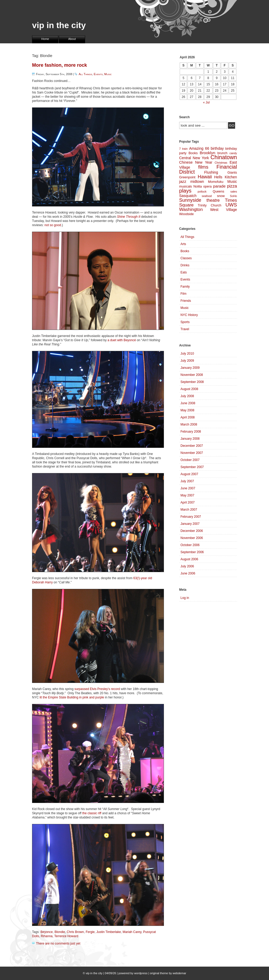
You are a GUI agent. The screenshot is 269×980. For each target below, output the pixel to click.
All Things (85, 74)
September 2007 (192, 467)
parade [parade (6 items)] (219, 186)
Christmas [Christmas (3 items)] (221, 163)
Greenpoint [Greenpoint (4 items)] (187, 177)
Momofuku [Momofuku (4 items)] (216, 182)
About (72, 39)
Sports (185, 322)
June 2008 (188, 403)
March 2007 (189, 510)
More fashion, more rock (60, 65)
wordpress (141, 973)
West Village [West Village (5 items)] (224, 210)
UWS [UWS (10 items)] (231, 205)
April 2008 (188, 417)
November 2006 (192, 538)
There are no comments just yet (58, 943)
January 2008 (190, 439)
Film (183, 294)
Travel (185, 329)
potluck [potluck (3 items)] (202, 191)
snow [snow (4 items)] (221, 196)
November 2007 (192, 453)
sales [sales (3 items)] (234, 191)
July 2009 (187, 361)
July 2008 (187, 396)
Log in (185, 598)
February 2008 (191, 432)
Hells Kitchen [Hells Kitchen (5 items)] (226, 177)
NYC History (189, 315)
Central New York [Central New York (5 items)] (194, 158)
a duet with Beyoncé (122, 340)
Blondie (60, 932)
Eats (184, 272)
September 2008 (192, 382)
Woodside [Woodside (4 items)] (186, 214)
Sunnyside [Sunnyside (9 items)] (190, 200)
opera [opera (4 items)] (208, 186)
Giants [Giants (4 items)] (232, 173)
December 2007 (192, 446)
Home (45, 39)
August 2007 (189, 474)
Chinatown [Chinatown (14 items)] (224, 157)
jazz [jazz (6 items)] (183, 181)
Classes (186, 258)
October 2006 (190, 545)
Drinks (185, 265)
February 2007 (191, 517)
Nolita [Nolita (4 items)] (198, 186)
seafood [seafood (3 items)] (207, 196)
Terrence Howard (66, 936)
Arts (183, 244)
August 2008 (189, 389)
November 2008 (192, 375)
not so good (53, 225)
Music (108, 74)
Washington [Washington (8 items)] (191, 209)
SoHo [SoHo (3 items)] (233, 196)
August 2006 (189, 559)
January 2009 (190, 368)
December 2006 (192, 531)
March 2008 (189, 424)
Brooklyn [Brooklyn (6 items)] (207, 153)
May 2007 (187, 495)
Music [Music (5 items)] (232, 182)
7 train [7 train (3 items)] (183, 149)
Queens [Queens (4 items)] (219, 191)
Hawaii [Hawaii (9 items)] (205, 177)
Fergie (90, 932)
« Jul (206, 102)
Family (185, 287)
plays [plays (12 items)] (185, 191)
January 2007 (190, 524)
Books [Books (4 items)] (193, 153)
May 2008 (187, 410)
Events (98, 74)
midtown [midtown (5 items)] (197, 182)
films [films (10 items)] (203, 167)
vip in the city (59, 25)
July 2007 (187, 481)
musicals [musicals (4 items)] (186, 186)
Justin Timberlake (109, 932)
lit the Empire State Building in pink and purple (72, 697)
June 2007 (188, 488)
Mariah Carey (132, 932)
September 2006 (192, 552)
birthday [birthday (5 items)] (217, 148)
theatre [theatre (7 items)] (213, 200)
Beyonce (47, 932)
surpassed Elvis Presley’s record (97, 689)
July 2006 (187, 566)
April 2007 (188, 502)
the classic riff (92, 813)
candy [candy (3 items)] (233, 153)
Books (185, 251)
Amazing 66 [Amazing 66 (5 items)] (199, 148)
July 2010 (187, 354)
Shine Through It (129, 217)
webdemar (179, 973)
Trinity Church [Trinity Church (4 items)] (210, 205)
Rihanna (47, 936)
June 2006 (188, 573)
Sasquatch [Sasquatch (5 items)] (188, 196)
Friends (186, 301)
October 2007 (190, 460)
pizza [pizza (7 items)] (232, 186)
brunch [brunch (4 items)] (222, 153)
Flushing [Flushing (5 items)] (211, 172)
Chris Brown (75, 932)
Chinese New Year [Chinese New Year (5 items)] (196, 162)
